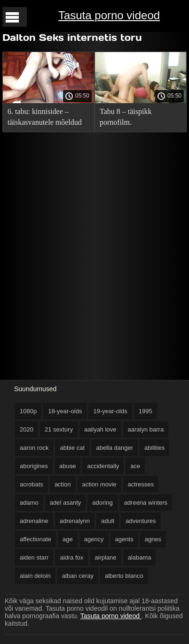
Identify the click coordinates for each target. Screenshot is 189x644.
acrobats (31, 484)
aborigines (34, 466)
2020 (27, 429)
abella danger (114, 448)
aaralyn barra (146, 429)
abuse (67, 466)
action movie (99, 484)
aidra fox (71, 557)
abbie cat (72, 448)
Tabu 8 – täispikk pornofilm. (126, 117)
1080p (28, 411)
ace (135, 466)
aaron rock (34, 448)
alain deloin (35, 576)
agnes (153, 539)
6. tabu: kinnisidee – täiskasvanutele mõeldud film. (45, 118)
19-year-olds (110, 411)
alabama (140, 557)
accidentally (103, 466)
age (68, 539)
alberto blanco (124, 576)
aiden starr (34, 557)
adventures (141, 521)
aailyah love (100, 429)
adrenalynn (75, 521)
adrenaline (34, 521)
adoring (102, 503)
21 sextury (59, 429)
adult (108, 521)
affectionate (35, 539)
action (63, 484)
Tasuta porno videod (109, 15)
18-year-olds (65, 411)
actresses (141, 484)
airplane (105, 557)
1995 (146, 411)
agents (124, 539)
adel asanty (66, 503)
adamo (29, 503)
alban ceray (78, 576)
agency (94, 539)
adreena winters (146, 503)
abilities (154, 448)
